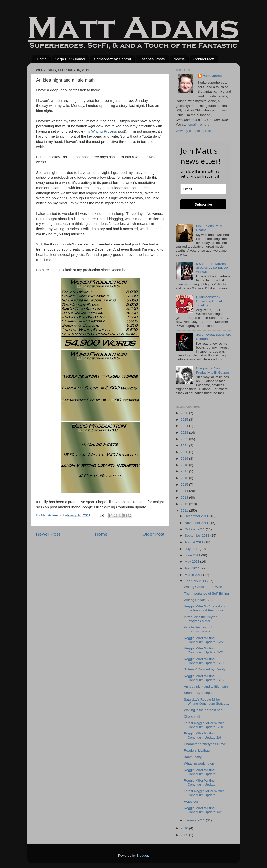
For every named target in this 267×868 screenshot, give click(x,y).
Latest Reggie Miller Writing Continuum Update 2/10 (204, 725)
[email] (203, 189)
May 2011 (192, 562)
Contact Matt (204, 59)
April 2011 (193, 568)
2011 (185, 510)
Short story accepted (199, 693)
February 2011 (196, 581)
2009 (185, 835)
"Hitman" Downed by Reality (205, 669)
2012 (185, 504)
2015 (185, 484)
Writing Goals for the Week (204, 587)
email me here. (199, 124)
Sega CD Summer (70, 59)
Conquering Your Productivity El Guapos (213, 370)
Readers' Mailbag (197, 750)
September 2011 (198, 536)
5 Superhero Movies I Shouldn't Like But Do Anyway (212, 268)
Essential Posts (152, 59)
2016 (185, 478)
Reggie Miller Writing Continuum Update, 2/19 (204, 661)
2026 (185, 413)
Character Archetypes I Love (205, 744)
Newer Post (48, 534)
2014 (185, 491)
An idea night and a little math (206, 686)
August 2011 (195, 542)
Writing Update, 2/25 (199, 600)
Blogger (142, 856)
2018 (185, 465)
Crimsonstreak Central (112, 59)
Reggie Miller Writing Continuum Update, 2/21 (204, 650)
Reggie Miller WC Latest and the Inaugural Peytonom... (205, 608)
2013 (185, 498)
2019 (185, 458)
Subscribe (203, 204)
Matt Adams (212, 76)
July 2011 (192, 549)
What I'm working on (199, 764)
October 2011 (195, 529)
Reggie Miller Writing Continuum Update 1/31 (203, 810)
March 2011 (194, 575)
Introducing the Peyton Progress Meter (201, 619)
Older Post (153, 534)
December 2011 (197, 516)
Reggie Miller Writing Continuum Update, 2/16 (204, 678)
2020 (185, 452)
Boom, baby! (193, 757)
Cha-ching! (192, 717)
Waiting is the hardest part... (205, 710)
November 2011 (197, 523)
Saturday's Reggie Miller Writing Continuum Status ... (207, 701)
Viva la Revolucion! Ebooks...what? (198, 629)
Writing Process (104, 131)
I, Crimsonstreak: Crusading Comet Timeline (209, 301)
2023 (185, 433)
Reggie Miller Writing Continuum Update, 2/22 (204, 640)
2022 (185, 439)
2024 (185, 426)
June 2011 (193, 555)
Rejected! (191, 802)
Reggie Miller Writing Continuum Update (200, 772)
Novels (179, 59)
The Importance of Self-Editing (206, 593)
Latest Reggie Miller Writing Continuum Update (204, 793)
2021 (185, 445)
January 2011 (195, 820)
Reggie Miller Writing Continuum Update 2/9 (202, 735)
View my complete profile (194, 131)
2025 (185, 419)
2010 (185, 828)
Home (42, 59)
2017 (185, 471)
